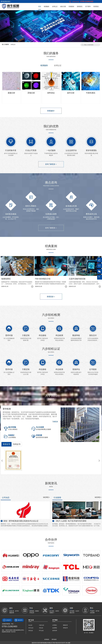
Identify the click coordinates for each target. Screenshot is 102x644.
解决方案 (63, 6)
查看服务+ (51, 111)
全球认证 (55, 6)
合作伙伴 (55, 630)
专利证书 (17, 444)
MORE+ (46, 497)
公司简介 (55, 625)
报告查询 (19, 620)
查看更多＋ (51, 297)
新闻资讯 (80, 6)
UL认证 (30, 625)
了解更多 (55, 422)
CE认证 (41, 628)
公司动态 (6, 498)
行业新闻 (57, 498)
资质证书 (6, 444)
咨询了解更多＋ (51, 164)
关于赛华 (88, 6)
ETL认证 (41, 630)
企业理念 (55, 628)
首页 (40, 6)
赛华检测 (54, 639)
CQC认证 (42, 625)
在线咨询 (7, 620)
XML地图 (68, 643)
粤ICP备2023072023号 (59, 643)
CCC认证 (31, 628)
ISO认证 (31, 630)
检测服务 (47, 6)
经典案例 (71, 6)
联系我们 (96, 6)
